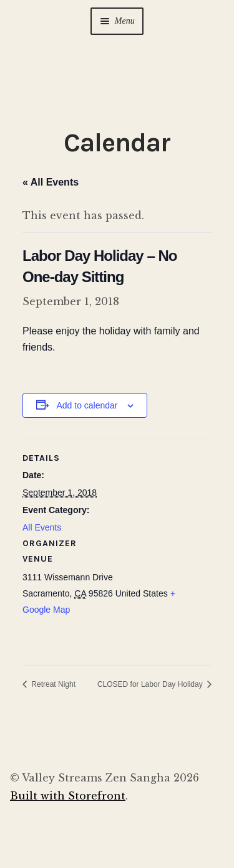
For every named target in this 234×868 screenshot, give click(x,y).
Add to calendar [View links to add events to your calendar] (87, 405)
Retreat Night (52, 684)
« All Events (51, 182)
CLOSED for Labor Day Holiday (151, 684)
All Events (42, 527)
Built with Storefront (68, 796)
